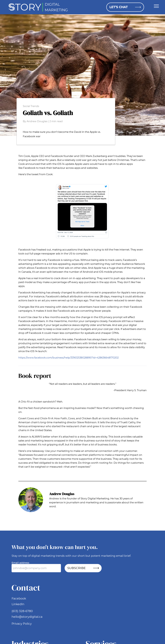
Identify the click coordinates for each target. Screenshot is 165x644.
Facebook (19, 598)
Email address (20, 563)
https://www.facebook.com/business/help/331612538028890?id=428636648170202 (69, 358)
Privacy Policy (22, 624)
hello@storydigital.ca (27, 617)
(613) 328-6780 (22, 611)
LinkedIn (18, 604)
